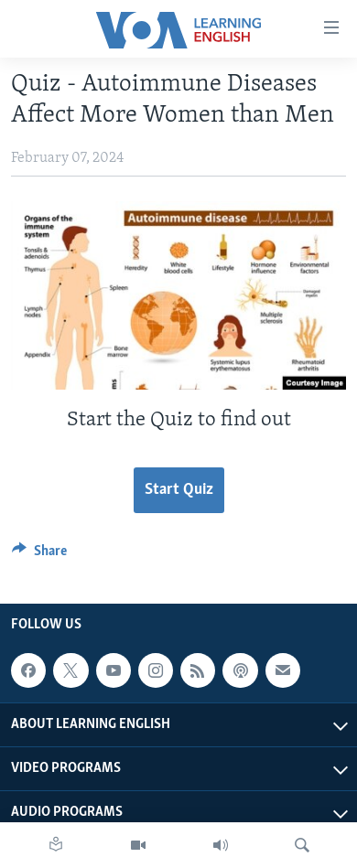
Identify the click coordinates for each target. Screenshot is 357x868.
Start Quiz (179, 490)
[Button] (39, 555)
